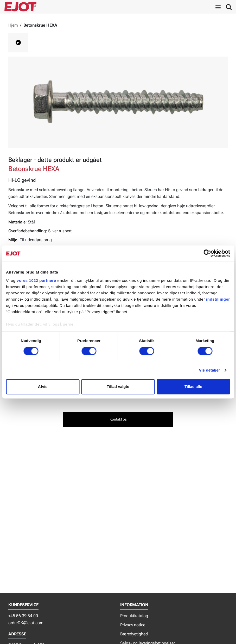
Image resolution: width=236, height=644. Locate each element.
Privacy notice (133, 625)
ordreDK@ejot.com (26, 623)
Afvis (43, 387)
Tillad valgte (118, 387)
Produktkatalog (134, 616)
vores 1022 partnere (36, 280)
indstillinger (218, 299)
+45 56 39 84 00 (23, 616)
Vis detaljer (210, 370)
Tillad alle (193, 387)
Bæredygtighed (134, 634)
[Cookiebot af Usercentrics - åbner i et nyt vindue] (207, 253)
